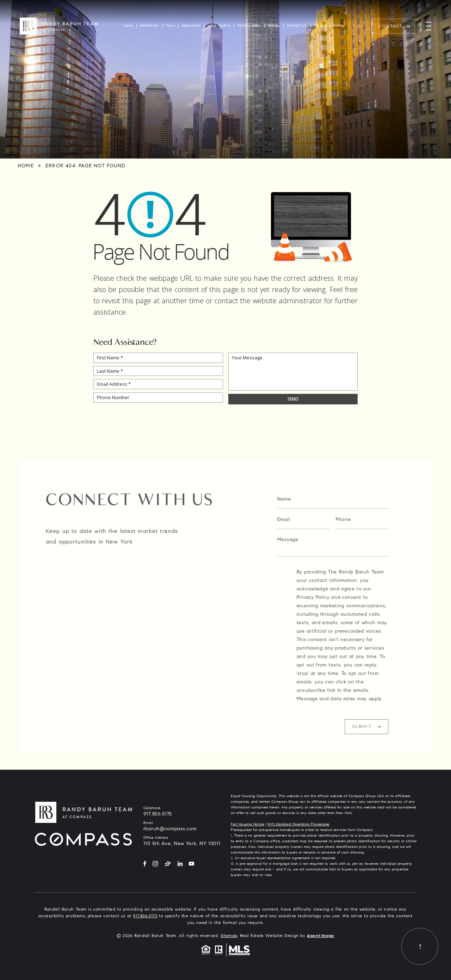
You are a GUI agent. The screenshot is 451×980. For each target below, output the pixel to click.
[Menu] (428, 26)
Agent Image (321, 936)
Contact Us (296, 26)
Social (274, 26)
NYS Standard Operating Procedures (298, 825)
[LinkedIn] (180, 864)
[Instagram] (155, 864)
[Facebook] (145, 864)
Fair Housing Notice (248, 825)
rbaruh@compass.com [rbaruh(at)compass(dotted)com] (170, 829)
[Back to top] (420, 946)
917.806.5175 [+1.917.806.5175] (158, 814)
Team (170, 26)
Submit (377, 727)
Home (128, 26)
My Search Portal (329, 26)
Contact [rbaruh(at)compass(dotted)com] (391, 26)
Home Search (219, 26)
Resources (191, 26)
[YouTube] (191, 864)
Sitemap (229, 936)
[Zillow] (168, 864)
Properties (149, 26)
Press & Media (249, 26)
